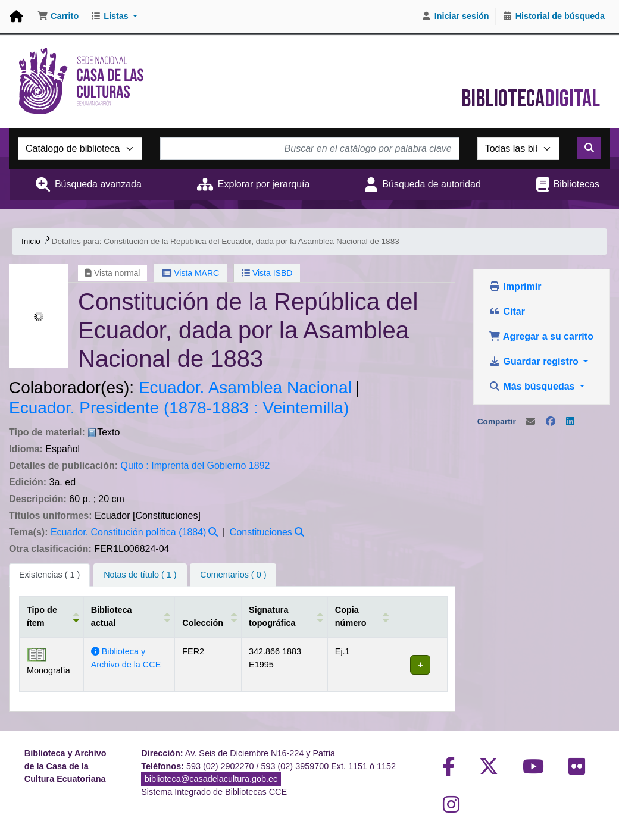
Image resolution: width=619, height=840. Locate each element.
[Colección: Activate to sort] (208, 617)
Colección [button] (202, 623)
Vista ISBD (267, 273)
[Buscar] (589, 148)
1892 (260, 466)
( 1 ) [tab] (49, 575)
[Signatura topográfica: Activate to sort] (283, 617)
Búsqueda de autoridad (431, 184)
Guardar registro (535, 361)
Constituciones (261, 532)
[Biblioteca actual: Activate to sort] (129, 617)
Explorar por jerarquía (264, 184)
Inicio (31, 241)
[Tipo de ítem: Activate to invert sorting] (51, 617)
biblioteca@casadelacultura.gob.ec (211, 779)
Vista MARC (190, 273)
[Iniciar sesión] (455, 17)
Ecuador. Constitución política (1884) (128, 532)
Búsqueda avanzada (98, 184)
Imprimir (515, 286)
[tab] (140, 575)
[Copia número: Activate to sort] (359, 617)
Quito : (135, 466)
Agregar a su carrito (541, 336)
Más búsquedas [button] (533, 386)
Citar (507, 311)
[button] (58, 17)
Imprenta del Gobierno (198, 466)
